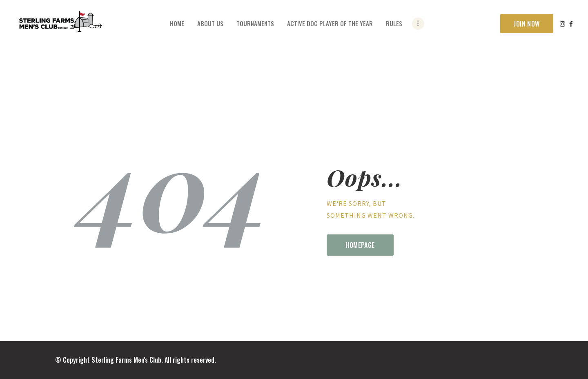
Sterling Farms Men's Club (126, 360)
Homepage (360, 245)
